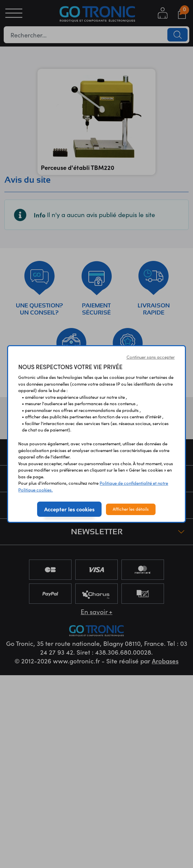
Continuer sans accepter (151, 357)
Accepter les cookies (69, 509)
